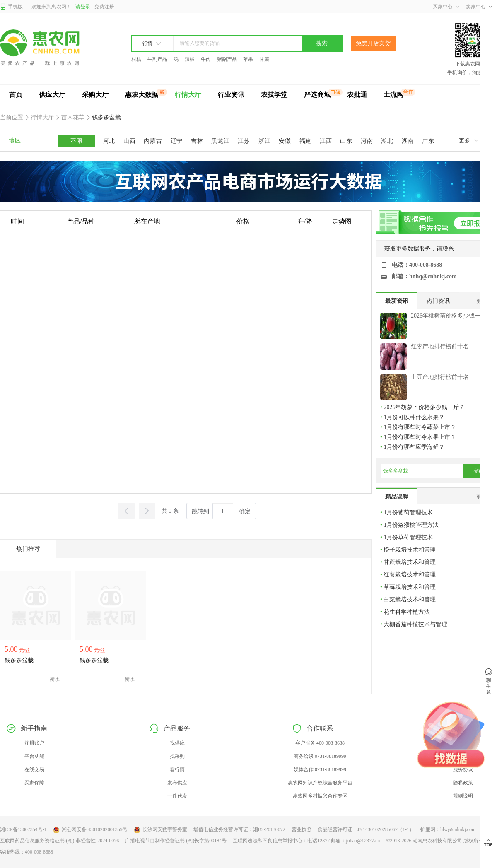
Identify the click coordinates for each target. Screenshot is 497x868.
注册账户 (34, 743)
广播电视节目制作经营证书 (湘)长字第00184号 (176, 841)
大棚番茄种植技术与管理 (415, 624)
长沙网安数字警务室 (160, 830)
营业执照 (302, 829)
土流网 (393, 95)
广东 (428, 141)
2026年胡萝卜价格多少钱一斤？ (424, 407)
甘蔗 (264, 59)
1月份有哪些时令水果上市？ (420, 437)
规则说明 (463, 796)
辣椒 (190, 59)
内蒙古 (153, 141)
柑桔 (136, 59)
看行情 (177, 769)
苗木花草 (73, 117)
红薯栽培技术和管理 (410, 575)
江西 (326, 141)
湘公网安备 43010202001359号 (90, 830)
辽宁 (177, 141)
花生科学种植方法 (407, 612)
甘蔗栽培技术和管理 (410, 562)
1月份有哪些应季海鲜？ (414, 447)
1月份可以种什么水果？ (414, 417)
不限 (76, 141)
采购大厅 (95, 95)
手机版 (11, 7)
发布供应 (177, 783)
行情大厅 (188, 95)
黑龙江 (220, 141)
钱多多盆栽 (106, 117)
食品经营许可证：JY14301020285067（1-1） (366, 829)
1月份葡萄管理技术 (408, 512)
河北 (109, 141)
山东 (346, 141)
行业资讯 (231, 95)
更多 (468, 141)
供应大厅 (52, 95)
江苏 (244, 141)
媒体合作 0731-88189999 (320, 769)
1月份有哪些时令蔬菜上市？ (420, 427)
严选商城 (317, 95)
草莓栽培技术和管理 (410, 587)
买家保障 (34, 783)
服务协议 (463, 769)
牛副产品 (157, 59)
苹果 (248, 59)
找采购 (177, 756)
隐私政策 (463, 783)
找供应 (177, 743)
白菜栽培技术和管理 (410, 599)
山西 (129, 141)
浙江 (264, 141)
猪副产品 (227, 59)
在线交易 (34, 769)
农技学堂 (274, 95)
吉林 (197, 141)
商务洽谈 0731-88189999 (320, 756)
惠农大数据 (142, 95)
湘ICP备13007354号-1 (23, 829)
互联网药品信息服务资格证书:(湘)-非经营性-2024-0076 (59, 841)
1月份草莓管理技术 (408, 537)
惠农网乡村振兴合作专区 (320, 796)
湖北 (387, 141)
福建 (305, 141)
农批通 (357, 95)
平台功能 (34, 756)
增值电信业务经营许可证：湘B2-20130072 (239, 829)
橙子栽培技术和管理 (410, 550)
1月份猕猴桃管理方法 (411, 525)
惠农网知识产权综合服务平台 (320, 783)
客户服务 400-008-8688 (320, 743)
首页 (16, 95)
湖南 (408, 141)
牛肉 (206, 59)
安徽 (285, 141)
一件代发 (177, 796)
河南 (367, 141)
